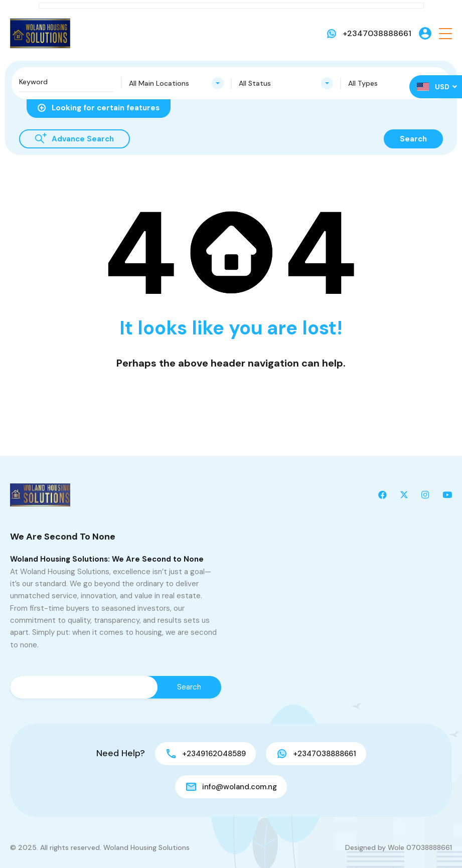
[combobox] (176, 83)
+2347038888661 (377, 33)
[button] (445, 33)
